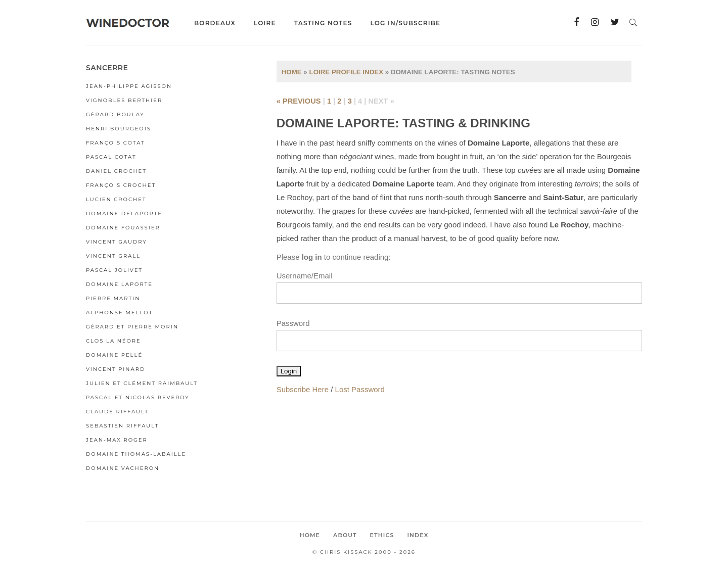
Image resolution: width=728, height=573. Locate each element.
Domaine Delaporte (124, 213)
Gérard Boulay (115, 114)
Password (293, 323)
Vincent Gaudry (117, 242)
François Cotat (116, 143)
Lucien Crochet (116, 199)
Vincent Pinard (116, 369)
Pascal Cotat (111, 157)
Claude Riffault (117, 412)
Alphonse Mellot (119, 313)
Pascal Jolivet (114, 270)
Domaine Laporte (119, 284)
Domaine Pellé (114, 355)
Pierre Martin (113, 298)
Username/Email (305, 276)
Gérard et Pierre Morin (132, 327)
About (345, 535)
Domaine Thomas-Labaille (136, 454)
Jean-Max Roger (117, 440)
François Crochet (121, 185)
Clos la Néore (113, 341)
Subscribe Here (303, 389)
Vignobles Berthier (124, 100)
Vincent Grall (113, 256)
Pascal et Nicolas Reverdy (138, 397)
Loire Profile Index (346, 72)
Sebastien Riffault (122, 426)
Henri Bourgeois (119, 129)
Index (418, 535)
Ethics (382, 535)
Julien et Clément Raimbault (142, 383)
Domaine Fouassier (123, 228)
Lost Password (360, 389)
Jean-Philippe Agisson (129, 86)
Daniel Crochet (116, 171)
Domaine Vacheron (123, 468)
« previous (299, 101)
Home (292, 72)
